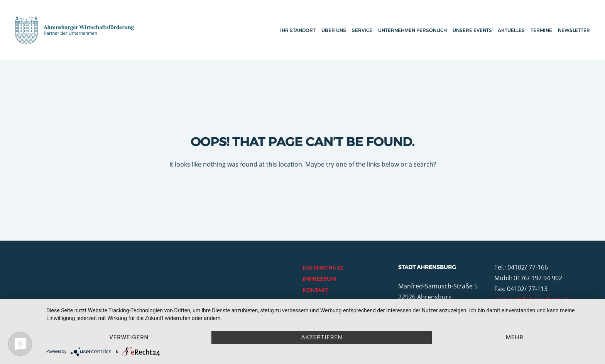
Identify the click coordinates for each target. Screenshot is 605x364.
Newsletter (574, 30)
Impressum (319, 279)
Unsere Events (472, 30)
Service (362, 30)
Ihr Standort (298, 30)
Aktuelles (511, 30)
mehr (515, 337)
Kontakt (315, 290)
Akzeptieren (322, 337)
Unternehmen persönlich (412, 30)
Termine (541, 30)
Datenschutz (323, 268)
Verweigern (129, 337)
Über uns (334, 30)
